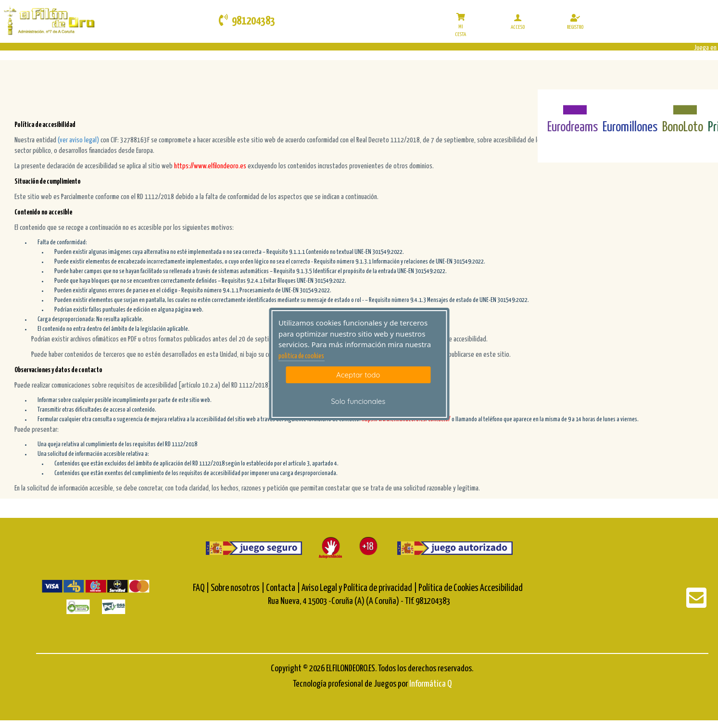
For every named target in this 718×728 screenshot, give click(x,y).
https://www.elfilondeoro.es (210, 166)
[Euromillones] (630, 104)
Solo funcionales (358, 401)
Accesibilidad (501, 588)
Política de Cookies (448, 588)
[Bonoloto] (683, 104)
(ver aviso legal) (79, 140)
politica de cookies (301, 356)
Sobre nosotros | (238, 588)
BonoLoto (683, 127)
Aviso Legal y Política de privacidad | (360, 588)
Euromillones (630, 127)
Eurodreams (573, 127)
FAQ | (202, 588)
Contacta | (283, 588)
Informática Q (430, 684)
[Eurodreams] (573, 104)
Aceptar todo (358, 375)
